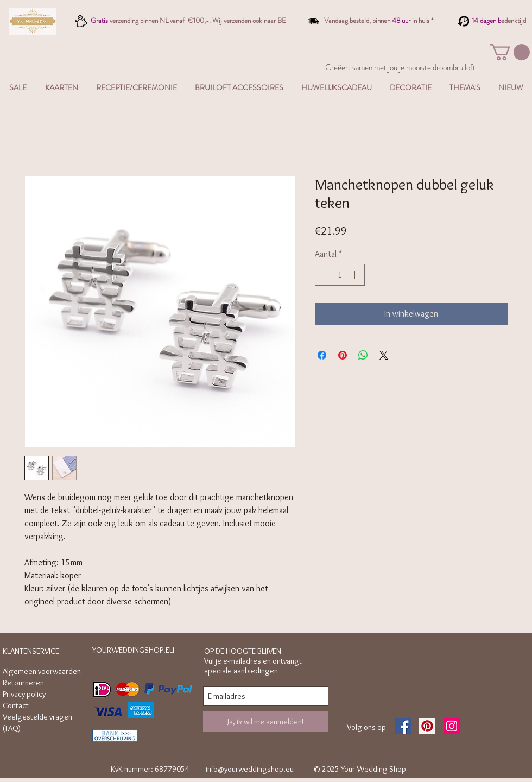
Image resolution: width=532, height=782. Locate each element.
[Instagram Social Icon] (452, 726)
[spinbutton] (340, 275)
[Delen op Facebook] (322, 355)
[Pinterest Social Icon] (427, 726)
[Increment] (356, 275)
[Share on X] (384, 355)
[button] (510, 52)
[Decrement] (324, 275)
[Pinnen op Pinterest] (343, 355)
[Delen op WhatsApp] (363, 355)
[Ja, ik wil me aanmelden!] (266, 722)
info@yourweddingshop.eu (250, 769)
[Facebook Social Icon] (403, 726)
